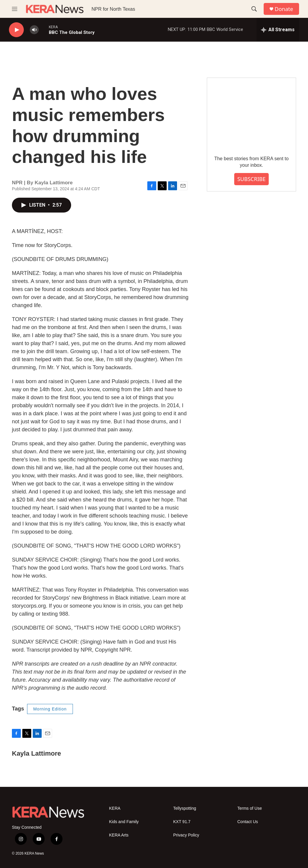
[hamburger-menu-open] (15, 9)
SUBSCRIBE (251, 179)
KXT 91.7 (182, 822)
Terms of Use (250, 808)
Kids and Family (124, 822)
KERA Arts (119, 835)
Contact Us (248, 822)
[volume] (34, 30)
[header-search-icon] (254, 9)
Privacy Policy (186, 835)
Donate (284, 9)
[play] (16, 30)
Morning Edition (50, 709)
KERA (115, 808)
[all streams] (278, 30)
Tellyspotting (185, 808)
